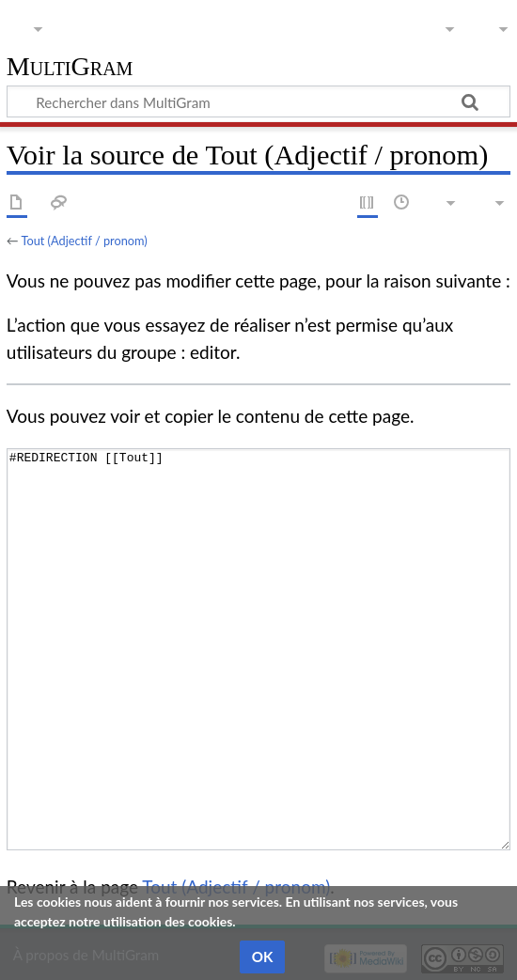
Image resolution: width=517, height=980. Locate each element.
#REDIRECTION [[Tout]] (258, 649)
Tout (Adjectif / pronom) (84, 241)
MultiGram (70, 67)
